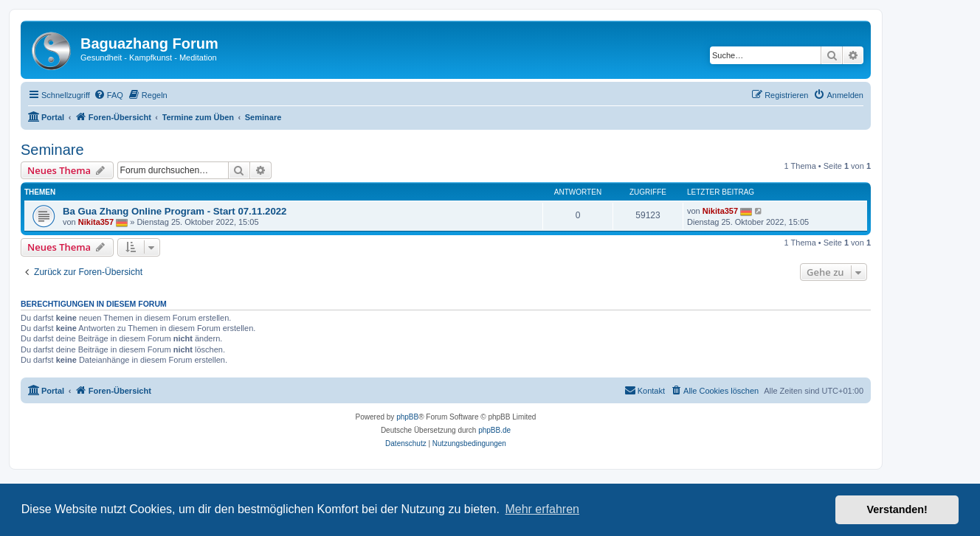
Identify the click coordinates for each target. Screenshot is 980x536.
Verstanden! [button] (897, 509)
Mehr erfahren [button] (542, 509)
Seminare (52, 150)
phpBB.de (494, 430)
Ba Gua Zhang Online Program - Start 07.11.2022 (175, 211)
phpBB (407, 417)
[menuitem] (108, 95)
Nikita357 (96, 222)
